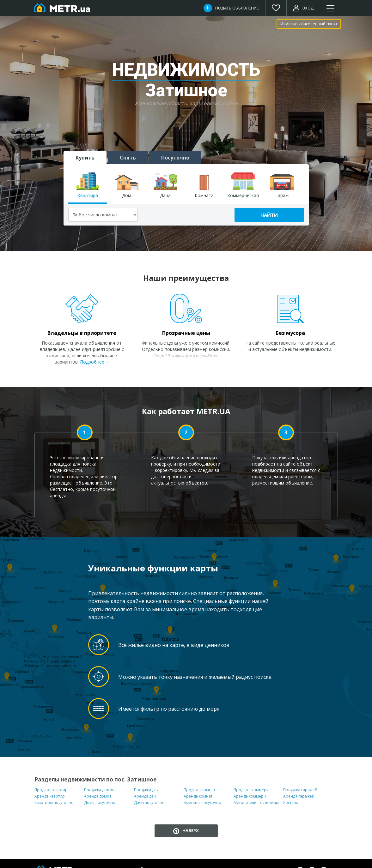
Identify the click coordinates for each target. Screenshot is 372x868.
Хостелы (291, 802)
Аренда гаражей (299, 796)
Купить (85, 158)
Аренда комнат (198, 796)
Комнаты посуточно (202, 802)
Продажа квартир (51, 790)
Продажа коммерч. (252, 790)
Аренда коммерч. (250, 796)
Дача (165, 185)
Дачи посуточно (149, 802)
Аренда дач (145, 796)
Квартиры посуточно (54, 802)
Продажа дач (146, 790)
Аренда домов (98, 796)
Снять (128, 158)
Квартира (88, 185)
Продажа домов (99, 790)
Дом (127, 185)
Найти (269, 215)
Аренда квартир (50, 796)
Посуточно (175, 158)
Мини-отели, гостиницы (256, 802)
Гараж (282, 185)
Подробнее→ (94, 362)
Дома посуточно (100, 802)
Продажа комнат (199, 790)
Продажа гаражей (300, 790)
